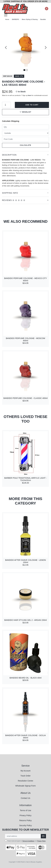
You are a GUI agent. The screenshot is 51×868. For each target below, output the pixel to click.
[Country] (26, 133)
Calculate (26, 145)
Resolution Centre (25, 781)
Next (45, 48)
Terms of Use (25, 810)
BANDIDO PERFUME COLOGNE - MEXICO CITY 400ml (26, 279)
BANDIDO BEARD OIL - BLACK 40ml (25, 678)
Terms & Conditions (28, 841)
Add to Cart (32, 105)
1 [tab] (24, 70)
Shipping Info (10, 193)
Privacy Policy (26, 815)
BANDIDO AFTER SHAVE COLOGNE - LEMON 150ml (26, 561)
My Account (25, 771)
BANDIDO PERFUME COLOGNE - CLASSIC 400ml (25, 398)
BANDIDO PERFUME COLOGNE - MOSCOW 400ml (26, 339)
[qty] (26, 127)
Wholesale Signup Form (26, 786)
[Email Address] (23, 836)
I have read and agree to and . (26, 841)
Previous (6, 48)
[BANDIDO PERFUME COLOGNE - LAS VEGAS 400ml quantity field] (6, 105)
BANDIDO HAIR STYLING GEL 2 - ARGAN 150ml (26, 620)
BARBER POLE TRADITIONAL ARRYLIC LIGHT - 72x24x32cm (26, 479)
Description (9, 155)
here (30, 95)
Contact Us (26, 798)
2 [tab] (27, 70)
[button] (26, 112)
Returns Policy (25, 820)
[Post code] (26, 139)
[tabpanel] (26, 47)
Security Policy (26, 825)
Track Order (25, 776)
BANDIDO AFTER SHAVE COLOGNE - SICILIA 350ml (26, 737)
